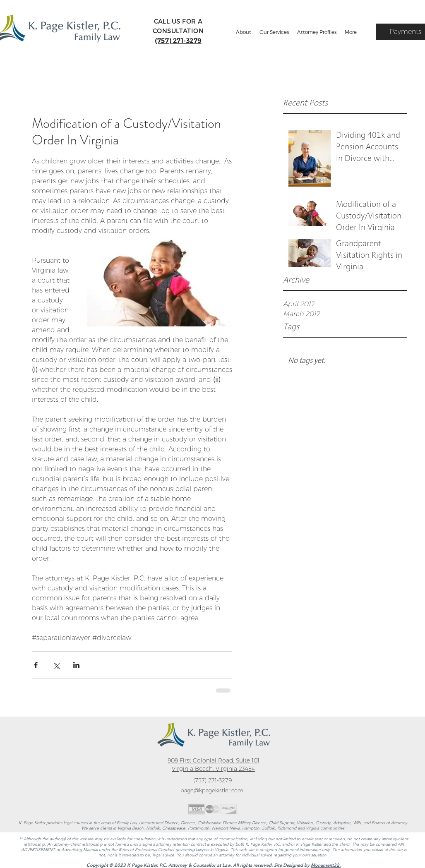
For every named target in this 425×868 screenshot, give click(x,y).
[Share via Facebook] (36, 665)
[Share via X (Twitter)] (56, 665)
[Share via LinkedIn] (76, 665)
